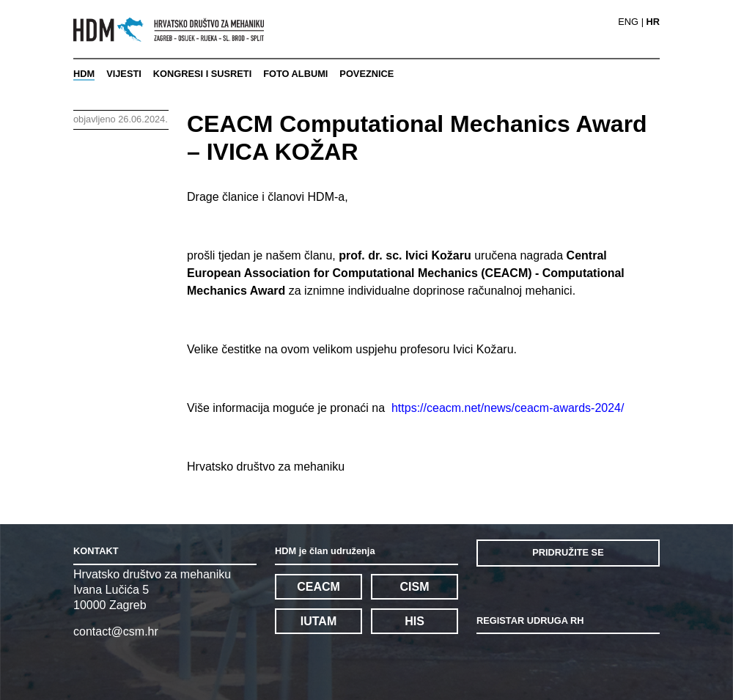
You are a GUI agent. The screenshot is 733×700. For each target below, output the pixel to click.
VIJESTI (124, 74)
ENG (628, 22)
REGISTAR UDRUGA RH (530, 620)
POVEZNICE (366, 74)
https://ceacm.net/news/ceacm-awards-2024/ (508, 408)
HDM (84, 74)
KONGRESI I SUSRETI (202, 74)
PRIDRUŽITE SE (568, 552)
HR (653, 22)
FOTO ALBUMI (295, 74)
